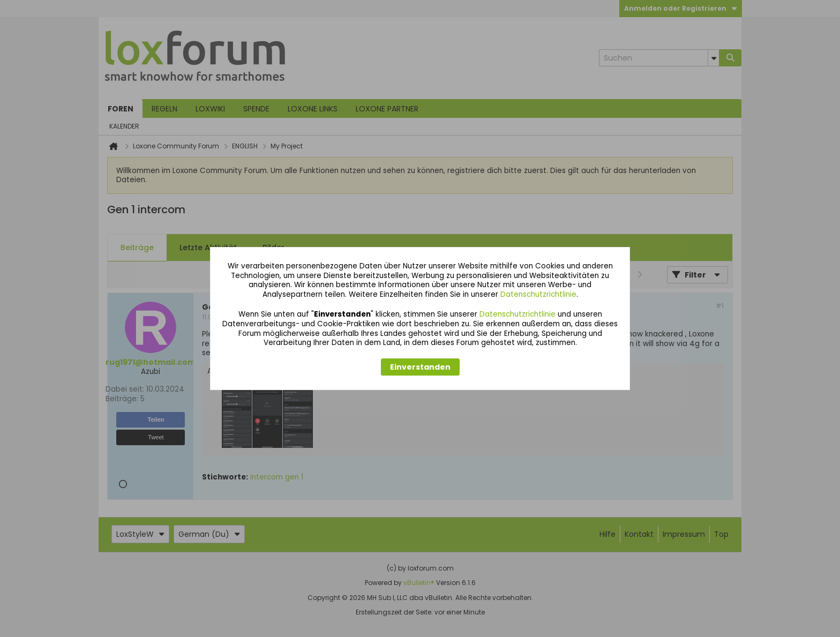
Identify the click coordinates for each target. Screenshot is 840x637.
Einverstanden (420, 367)
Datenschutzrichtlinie (538, 294)
